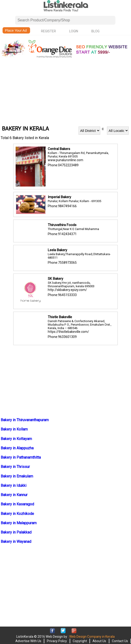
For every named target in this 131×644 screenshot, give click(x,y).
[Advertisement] (65, 92)
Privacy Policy (57, 641)
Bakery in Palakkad (16, 532)
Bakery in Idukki (14, 486)
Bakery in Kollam (14, 429)
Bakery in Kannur (14, 495)
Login (74, 31)
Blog (95, 31)
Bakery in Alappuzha (17, 448)
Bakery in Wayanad (16, 542)
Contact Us (120, 641)
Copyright (80, 641)
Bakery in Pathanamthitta (21, 457)
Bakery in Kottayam (16, 439)
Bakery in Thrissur (15, 467)
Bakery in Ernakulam (17, 476)
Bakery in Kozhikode (17, 514)
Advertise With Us (28, 641)
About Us (99, 641)
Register (48, 31)
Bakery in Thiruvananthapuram (25, 420)
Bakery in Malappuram (19, 523)
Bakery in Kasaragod (17, 504)
